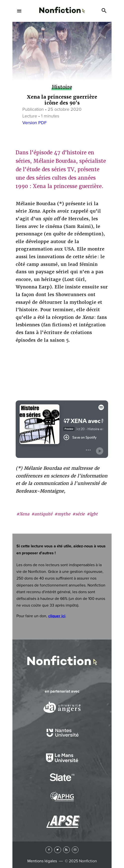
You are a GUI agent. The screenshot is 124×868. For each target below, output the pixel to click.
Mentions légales (42, 861)
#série (79, 514)
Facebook (49, 850)
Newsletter (75, 850)
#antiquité (42, 514)
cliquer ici (57, 616)
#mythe (62, 514)
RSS (66, 850)
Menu (19, 11)
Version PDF (35, 123)
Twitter (58, 850)
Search (105, 11)
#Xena (23, 514)
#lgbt (92, 514)
